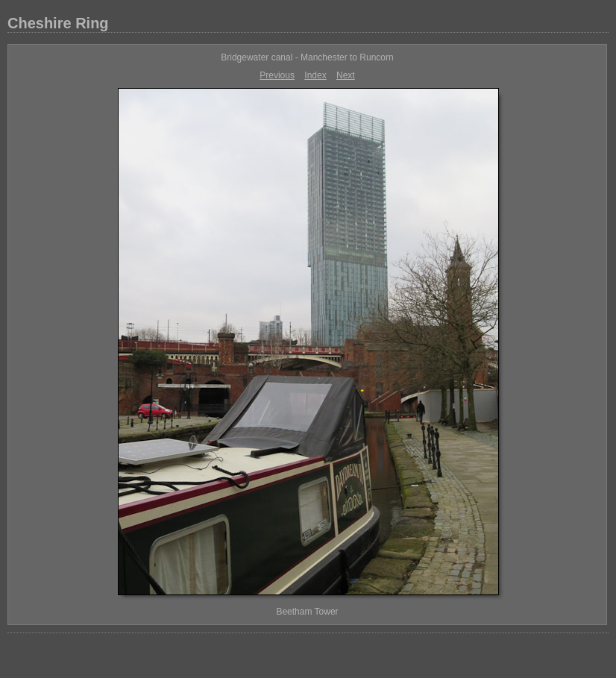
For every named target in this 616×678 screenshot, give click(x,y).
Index (315, 75)
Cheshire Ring (58, 23)
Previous (277, 75)
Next (346, 75)
